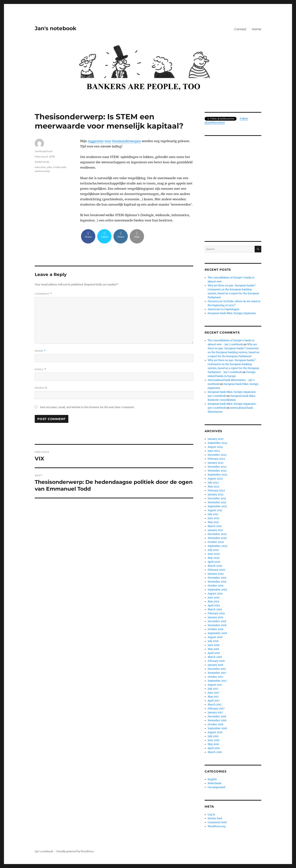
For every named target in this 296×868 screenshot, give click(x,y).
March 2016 (215, 752)
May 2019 (213, 602)
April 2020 (214, 562)
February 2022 (216, 491)
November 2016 (217, 720)
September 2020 (217, 546)
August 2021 (215, 510)
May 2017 (213, 697)
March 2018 (215, 657)
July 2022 (213, 483)
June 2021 (214, 518)
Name (40, 351)
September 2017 (217, 681)
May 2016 (213, 744)
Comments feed (217, 822)
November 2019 (217, 582)
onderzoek (60, 167)
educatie (40, 167)
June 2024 (214, 451)
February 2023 (216, 459)
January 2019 (215, 617)
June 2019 (214, 598)
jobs (49, 167)
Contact (240, 29)
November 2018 (217, 625)
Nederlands (42, 162)
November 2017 (217, 673)
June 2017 (214, 693)
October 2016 (216, 724)
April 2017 (214, 701)
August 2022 (215, 479)
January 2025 (216, 439)
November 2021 (217, 502)
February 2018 (216, 661)
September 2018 (217, 633)
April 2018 (214, 653)
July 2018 (213, 641)
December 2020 (217, 534)
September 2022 (217, 475)
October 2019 (216, 586)
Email (40, 369)
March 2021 (215, 526)
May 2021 (213, 522)
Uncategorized (216, 787)
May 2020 (214, 558)
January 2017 (215, 713)
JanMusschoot (44, 151)
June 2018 (214, 645)
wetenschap (42, 171)
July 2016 (213, 736)
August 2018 (215, 637)
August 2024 (215, 447)
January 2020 (216, 574)
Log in (211, 814)
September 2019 (217, 590)
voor (108, 141)
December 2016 (217, 717)
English (212, 779)
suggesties (96, 141)
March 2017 (215, 705)
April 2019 (214, 606)
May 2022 (214, 487)
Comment (43, 294)
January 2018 (215, 665)
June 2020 (214, 554)
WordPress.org (217, 826)
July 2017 (213, 689)
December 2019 (217, 578)
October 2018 (215, 629)
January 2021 (215, 530)
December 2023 (217, 455)
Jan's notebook (55, 28)
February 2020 (216, 570)
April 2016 (214, 748)
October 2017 (215, 677)
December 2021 (217, 498)
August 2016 (215, 732)
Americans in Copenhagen (224, 309)
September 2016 (217, 728)
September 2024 (217, 443)
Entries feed (215, 818)
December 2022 (217, 467)
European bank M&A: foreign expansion (232, 313)
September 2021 (217, 506)
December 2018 (217, 621)
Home (257, 29)
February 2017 (216, 709)
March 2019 (215, 609)
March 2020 (215, 566)
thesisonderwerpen (126, 141)
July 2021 (213, 514)
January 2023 (215, 463)
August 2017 (215, 685)
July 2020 (213, 550)
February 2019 (216, 613)
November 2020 (217, 538)
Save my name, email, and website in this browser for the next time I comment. (87, 407)
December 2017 (217, 669)
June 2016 (214, 740)
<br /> (233, 208)
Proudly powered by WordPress (75, 851)
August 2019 (215, 594)
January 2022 (216, 495)
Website (41, 388)
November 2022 (217, 471)
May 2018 (213, 649)
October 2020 (216, 542)
